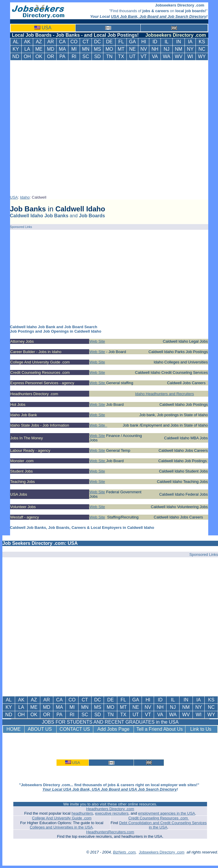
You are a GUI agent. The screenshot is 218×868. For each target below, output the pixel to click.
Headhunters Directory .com (110, 809)
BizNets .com (124, 852)
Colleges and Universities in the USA (61, 827)
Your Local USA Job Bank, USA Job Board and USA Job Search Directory (109, 789)
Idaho (25, 197)
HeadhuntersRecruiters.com (110, 832)
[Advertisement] (68, 127)
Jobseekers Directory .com (162, 852)
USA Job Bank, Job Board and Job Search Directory (158, 16)
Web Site (97, 341)
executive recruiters (112, 813)
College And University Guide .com (62, 818)
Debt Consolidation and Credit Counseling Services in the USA (163, 825)
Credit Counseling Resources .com (158, 818)
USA (47, 28)
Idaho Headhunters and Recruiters (165, 394)
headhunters (82, 813)
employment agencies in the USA (166, 813)
